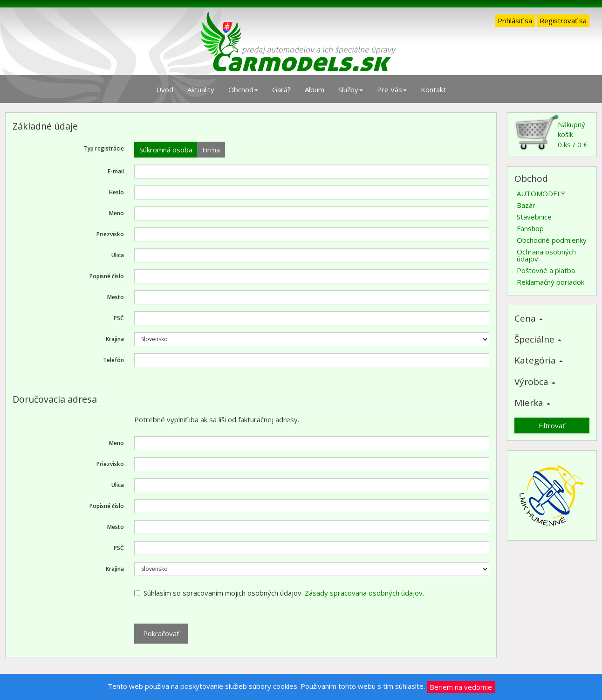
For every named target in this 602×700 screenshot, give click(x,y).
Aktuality (201, 89)
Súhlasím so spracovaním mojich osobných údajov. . (279, 593)
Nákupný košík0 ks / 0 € (551, 132)
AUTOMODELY (541, 193)
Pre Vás (392, 89)
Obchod (243, 89)
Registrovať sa (563, 21)
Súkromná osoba (166, 150)
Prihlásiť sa (515, 21)
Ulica (118, 255)
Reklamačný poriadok (551, 282)
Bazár (526, 205)
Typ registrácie (104, 148)
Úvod (165, 89)
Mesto (116, 297)
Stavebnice (534, 217)
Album (315, 89)
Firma (211, 150)
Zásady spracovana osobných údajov (364, 593)
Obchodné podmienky (552, 240)
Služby (351, 89)
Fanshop (530, 228)
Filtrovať (552, 425)
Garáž (281, 89)
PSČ (119, 318)
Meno (116, 213)
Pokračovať (161, 633)
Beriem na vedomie (461, 687)
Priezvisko (110, 234)
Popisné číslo (107, 276)
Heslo (116, 192)
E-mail (116, 171)
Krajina (115, 339)
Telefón (113, 360)
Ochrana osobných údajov (546, 255)
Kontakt (433, 89)
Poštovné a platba (546, 270)
